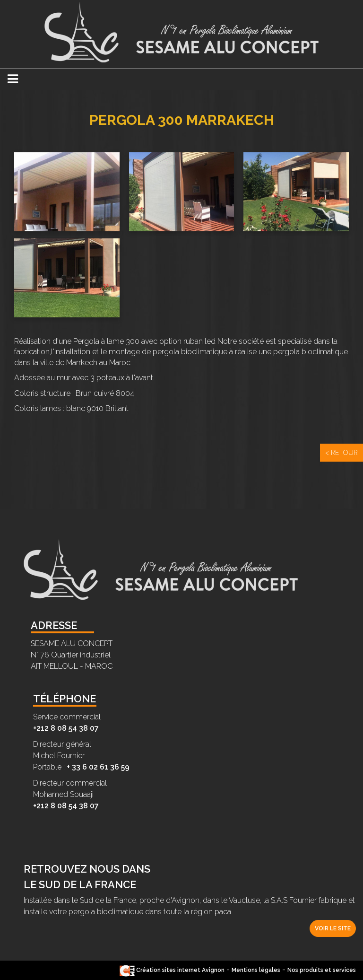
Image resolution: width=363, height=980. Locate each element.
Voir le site (333, 928)
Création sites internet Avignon (172, 970)
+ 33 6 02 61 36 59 (98, 767)
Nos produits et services (322, 970)
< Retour (341, 453)
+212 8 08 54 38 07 (66, 728)
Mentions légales (256, 970)
